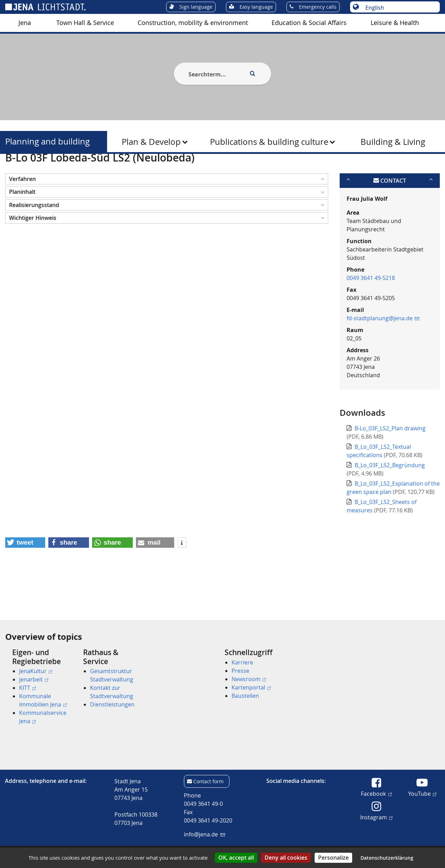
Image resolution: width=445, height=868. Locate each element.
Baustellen (245, 696)
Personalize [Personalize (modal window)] (333, 858)
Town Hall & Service (85, 23)
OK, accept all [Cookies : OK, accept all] (236, 858)
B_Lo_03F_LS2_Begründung (390, 499)
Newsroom (249, 679)
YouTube (422, 793)
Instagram (376, 817)
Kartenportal (251, 687)
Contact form (208, 781)
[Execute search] (252, 74)
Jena (25, 23)
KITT (27, 688)
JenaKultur (36, 671)
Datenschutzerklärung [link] (387, 858)
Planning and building (47, 142)
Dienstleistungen (112, 704)
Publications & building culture (269, 142)
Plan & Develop (151, 142)
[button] (167, 213)
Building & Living (393, 142)
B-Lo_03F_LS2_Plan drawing (390, 462)
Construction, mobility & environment (193, 23)
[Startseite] (13, 171)
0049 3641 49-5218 (371, 312)
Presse (240, 671)
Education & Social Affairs (309, 23)
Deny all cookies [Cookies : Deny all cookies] (286, 858)
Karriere (242, 662)
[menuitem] (25, 23)
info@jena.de (204, 834)
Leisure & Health (395, 23)
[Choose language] (399, 8)
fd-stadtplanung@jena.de (383, 352)
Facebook (376, 793)
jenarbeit (34, 679)
